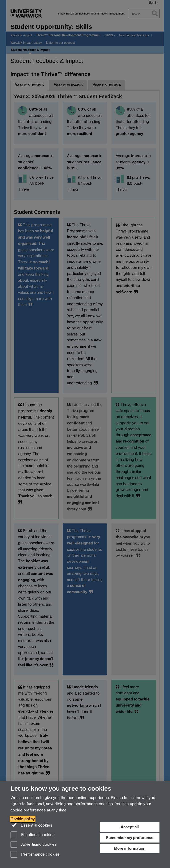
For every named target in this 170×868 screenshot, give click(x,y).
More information (130, 848)
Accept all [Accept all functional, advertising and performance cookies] (130, 827)
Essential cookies (31, 825)
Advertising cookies (34, 845)
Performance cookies (35, 855)
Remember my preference (130, 838)
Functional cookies (33, 835)
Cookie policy (23, 819)
